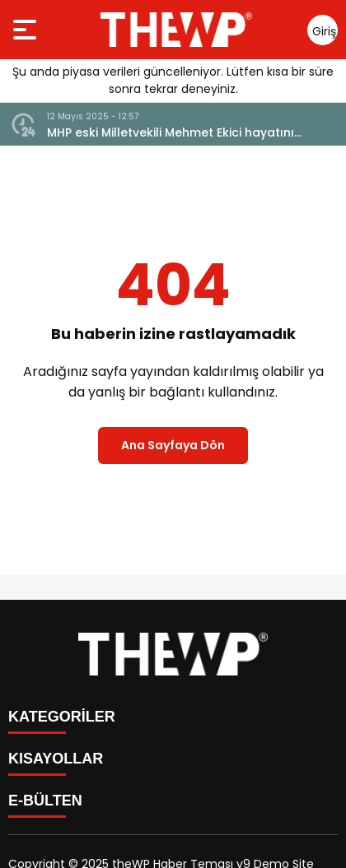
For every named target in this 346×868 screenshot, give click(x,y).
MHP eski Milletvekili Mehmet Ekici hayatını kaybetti (171, 133)
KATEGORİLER (62, 717)
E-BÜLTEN (45, 801)
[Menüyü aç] (27, 30)
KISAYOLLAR (56, 759)
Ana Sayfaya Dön (173, 445)
